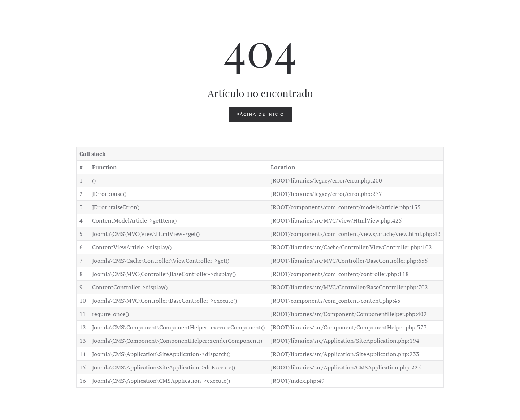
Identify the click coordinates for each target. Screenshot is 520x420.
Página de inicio (260, 114)
